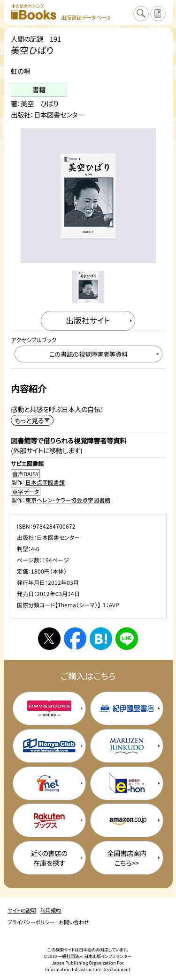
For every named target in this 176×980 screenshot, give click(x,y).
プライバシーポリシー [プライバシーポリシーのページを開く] (31, 922)
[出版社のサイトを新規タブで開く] (88, 321)
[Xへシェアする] (49, 639)
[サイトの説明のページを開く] (158, 14)
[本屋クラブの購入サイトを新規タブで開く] (49, 746)
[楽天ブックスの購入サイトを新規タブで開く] (49, 820)
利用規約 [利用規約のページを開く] (51, 910)
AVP (114, 605)
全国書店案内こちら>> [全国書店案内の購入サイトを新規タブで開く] (127, 858)
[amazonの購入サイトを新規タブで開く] (127, 820)
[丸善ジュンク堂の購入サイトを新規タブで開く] (127, 746)
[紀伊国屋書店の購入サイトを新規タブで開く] (127, 708)
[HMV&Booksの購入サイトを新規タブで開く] (49, 708)
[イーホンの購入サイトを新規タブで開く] (127, 783)
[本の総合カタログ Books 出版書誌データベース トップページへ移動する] (61, 12)
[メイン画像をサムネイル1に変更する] (88, 287)
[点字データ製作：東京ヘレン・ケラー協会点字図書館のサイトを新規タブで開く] (88, 495)
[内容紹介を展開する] (32, 420)
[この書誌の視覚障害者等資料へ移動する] (88, 354)
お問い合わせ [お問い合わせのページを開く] (74, 922)
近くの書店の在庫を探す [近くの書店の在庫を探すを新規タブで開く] (49, 858)
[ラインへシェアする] (127, 639)
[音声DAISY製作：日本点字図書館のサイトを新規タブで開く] (88, 478)
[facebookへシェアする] (75, 639)
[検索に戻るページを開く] (141, 14)
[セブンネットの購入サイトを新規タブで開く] (49, 783)
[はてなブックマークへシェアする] (101, 639)
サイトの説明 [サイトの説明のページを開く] (22, 910)
